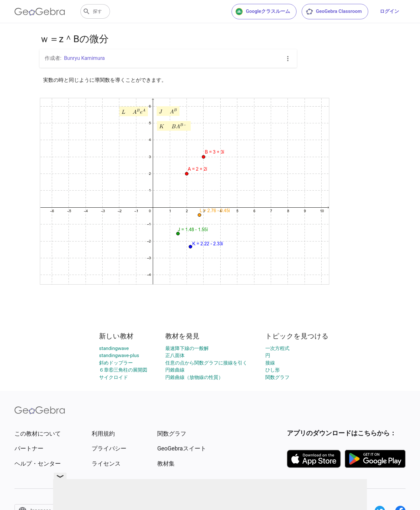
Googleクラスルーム (263, 12)
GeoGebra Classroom (334, 12)
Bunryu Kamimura (84, 58)
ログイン (389, 11)
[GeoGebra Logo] (40, 12)
